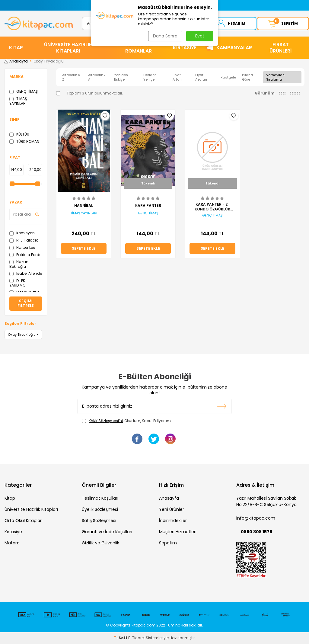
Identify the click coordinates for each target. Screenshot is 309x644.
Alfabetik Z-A (98, 78)
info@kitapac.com (256, 519)
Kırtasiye (13, 532)
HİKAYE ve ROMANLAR (139, 48)
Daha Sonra (165, 36)
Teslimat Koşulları (100, 499)
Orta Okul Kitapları (24, 521)
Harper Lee (22, 248)
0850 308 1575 (256, 532)
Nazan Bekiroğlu (19, 265)
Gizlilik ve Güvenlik (100, 543)
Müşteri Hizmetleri (178, 532)
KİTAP (16, 48)
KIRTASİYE (185, 48)
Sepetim (168, 543)
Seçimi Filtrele (26, 304)
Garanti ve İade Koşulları (107, 532)
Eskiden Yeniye (150, 78)
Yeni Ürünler (172, 510)
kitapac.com (143, 625)
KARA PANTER (148, 206)
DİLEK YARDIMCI (18, 283)
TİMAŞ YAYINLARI (18, 102)
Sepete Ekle (84, 249)
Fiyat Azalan (201, 78)
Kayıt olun (222, 407)
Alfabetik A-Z (72, 78)
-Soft (121, 638)
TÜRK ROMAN (24, 142)
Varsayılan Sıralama (275, 78)
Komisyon (22, 234)
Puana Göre (247, 78)
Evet (200, 36)
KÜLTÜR (19, 135)
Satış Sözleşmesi (99, 521)
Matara (12, 543)
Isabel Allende (26, 274)
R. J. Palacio (24, 241)
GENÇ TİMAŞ (24, 92)
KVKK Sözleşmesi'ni (106, 421)
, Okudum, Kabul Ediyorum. (127, 421)
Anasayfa (16, 62)
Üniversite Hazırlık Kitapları (31, 510)
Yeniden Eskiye (121, 78)
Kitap (10, 499)
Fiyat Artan (177, 78)
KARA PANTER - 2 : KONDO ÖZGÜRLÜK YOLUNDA (212, 207)
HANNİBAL (84, 206)
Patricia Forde (25, 255)
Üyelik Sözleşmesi (100, 510)
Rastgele (228, 78)
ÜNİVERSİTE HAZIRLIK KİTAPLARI (68, 48)
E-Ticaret (137, 638)
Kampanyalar (234, 48)
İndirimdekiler (173, 521)
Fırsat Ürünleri (280, 48)
